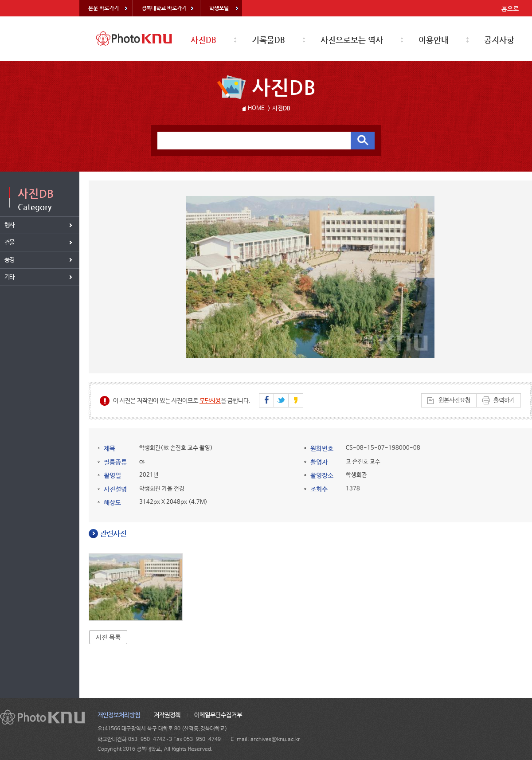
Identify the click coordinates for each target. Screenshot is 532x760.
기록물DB (268, 40)
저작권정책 (167, 715)
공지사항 (499, 40)
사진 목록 (108, 637)
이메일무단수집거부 (218, 715)
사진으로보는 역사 (352, 40)
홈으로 (510, 8)
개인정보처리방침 (119, 715)
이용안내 (434, 40)
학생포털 (219, 8)
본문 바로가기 (104, 8)
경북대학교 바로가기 (164, 8)
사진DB (203, 40)
